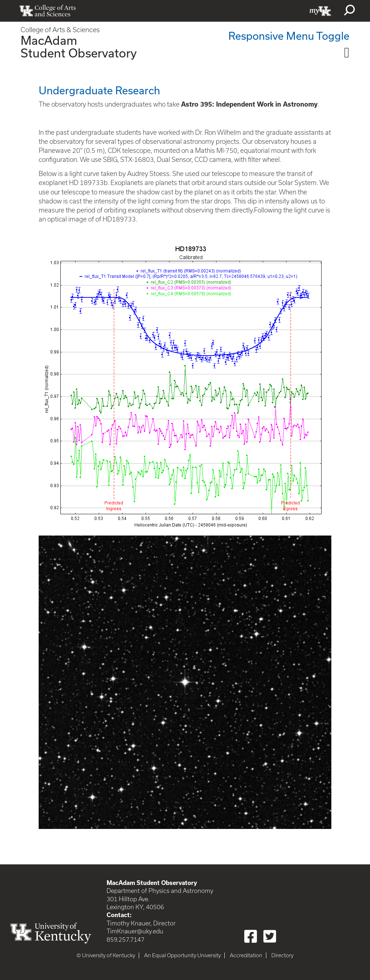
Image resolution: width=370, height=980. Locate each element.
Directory (282, 955)
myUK (320, 11)
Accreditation (246, 955)
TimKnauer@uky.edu (135, 931)
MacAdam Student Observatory (79, 46)
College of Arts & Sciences (60, 30)
